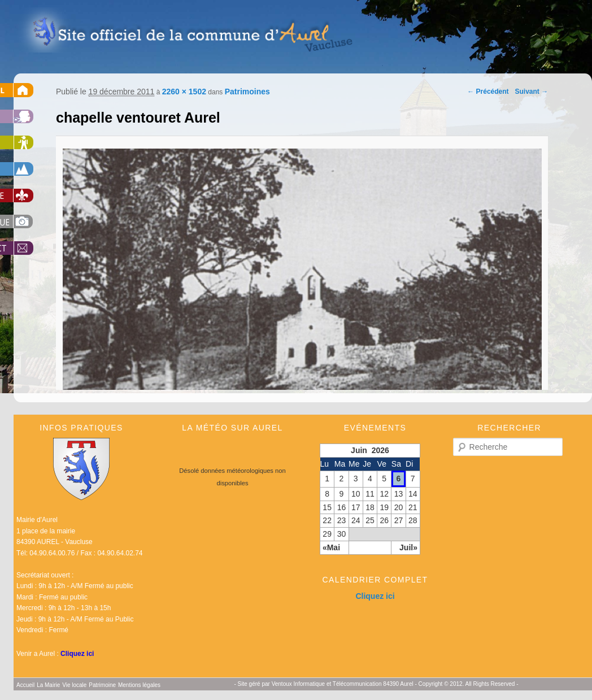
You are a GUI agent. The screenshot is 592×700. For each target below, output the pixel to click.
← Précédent (488, 92)
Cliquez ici (77, 654)
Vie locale (74, 685)
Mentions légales (139, 685)
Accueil (25, 685)
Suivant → (532, 92)
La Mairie (48, 685)
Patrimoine (102, 685)
